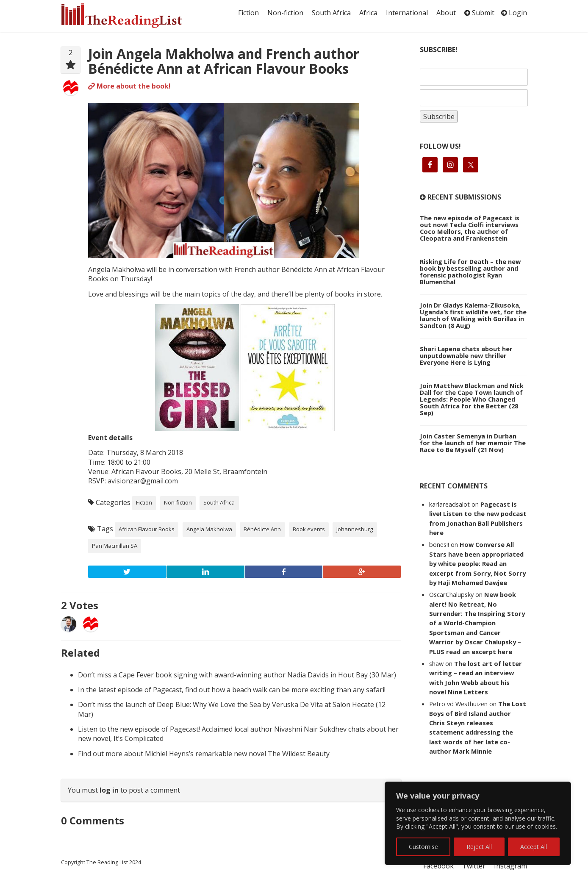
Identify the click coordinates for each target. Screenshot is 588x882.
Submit (479, 13)
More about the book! (129, 86)
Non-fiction (285, 13)
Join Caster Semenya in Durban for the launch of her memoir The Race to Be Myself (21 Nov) (473, 443)
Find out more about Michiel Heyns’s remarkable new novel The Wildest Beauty (204, 754)
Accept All (534, 847)
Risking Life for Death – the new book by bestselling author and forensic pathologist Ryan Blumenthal (470, 272)
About (446, 13)
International (407, 13)
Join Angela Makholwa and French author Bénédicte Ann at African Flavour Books (224, 61)
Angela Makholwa (209, 529)
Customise (423, 847)
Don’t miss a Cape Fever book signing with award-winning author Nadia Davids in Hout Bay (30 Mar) (237, 675)
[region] (478, 823)
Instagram (510, 866)
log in (109, 790)
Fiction (248, 13)
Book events (309, 529)
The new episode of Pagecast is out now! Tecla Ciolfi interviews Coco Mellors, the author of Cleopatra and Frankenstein (470, 228)
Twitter (474, 866)
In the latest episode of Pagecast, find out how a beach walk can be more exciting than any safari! (232, 690)
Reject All (479, 847)
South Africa (331, 13)
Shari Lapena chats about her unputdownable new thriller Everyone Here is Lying (466, 355)
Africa (368, 13)
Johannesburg (355, 529)
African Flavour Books (147, 529)
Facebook (438, 866)
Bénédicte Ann (262, 529)
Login (514, 13)
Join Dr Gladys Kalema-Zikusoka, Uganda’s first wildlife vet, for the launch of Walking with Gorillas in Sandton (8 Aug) (473, 315)
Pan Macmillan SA (115, 546)
